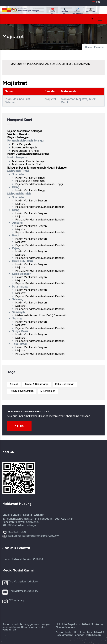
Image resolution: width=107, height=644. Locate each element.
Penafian (79, 635)
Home (88, 47)
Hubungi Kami (65, 11)
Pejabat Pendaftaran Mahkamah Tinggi (39, 184)
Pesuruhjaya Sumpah (22, 391)
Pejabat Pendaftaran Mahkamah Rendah (40, 207)
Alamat (14, 384)
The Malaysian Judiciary (23, 582)
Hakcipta (80, 632)
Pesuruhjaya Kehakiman (30, 181)
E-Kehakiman (48, 391)
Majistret (21, 204)
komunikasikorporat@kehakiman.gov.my (33, 536)
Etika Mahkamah (65, 384)
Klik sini (19, 426)
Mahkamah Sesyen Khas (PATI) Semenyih (41, 315)
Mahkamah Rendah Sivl (26, 165)
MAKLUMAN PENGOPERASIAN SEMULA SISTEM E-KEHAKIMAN (50, 64)
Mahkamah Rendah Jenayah (29, 161)
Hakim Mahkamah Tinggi (30, 178)
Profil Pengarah (21, 144)
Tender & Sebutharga (37, 384)
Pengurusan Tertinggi (25, 151)
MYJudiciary (17, 600)
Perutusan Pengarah (24, 148)
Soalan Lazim (53, 11)
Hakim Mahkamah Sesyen (31, 201)
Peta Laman (91, 11)
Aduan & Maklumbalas (78, 11)
